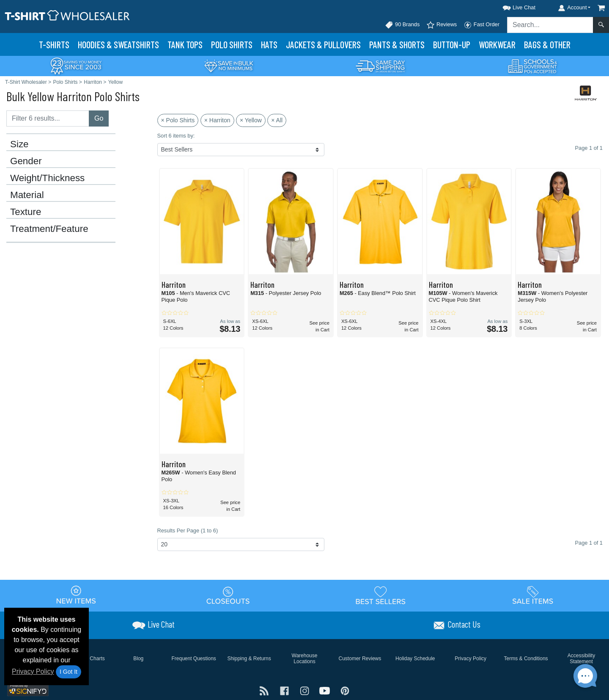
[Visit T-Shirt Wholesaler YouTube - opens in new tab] (326, 690)
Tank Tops (185, 44)
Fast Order (481, 25)
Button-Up (452, 44)
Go (99, 118)
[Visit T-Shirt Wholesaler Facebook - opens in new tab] (285, 690)
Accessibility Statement (581, 659)
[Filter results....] (48, 119)
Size (19, 144)
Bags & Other (547, 44)
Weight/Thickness (47, 178)
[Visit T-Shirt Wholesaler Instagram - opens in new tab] (305, 690)
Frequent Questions (193, 659)
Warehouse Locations (305, 659)
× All (277, 120)
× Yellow (251, 120)
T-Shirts (54, 44)
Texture (26, 212)
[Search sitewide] (550, 25)
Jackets (323, 44)
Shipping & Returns (249, 659)
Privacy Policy (33, 671)
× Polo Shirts (178, 120)
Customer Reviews (360, 659)
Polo (232, 44)
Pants (397, 44)
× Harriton (217, 120)
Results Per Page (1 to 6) (188, 531)
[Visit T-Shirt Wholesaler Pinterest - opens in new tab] (345, 690)
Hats (269, 44)
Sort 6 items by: (176, 136)
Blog (138, 659)
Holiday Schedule (415, 659)
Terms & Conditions (526, 659)
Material (27, 195)
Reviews (442, 25)
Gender (26, 161)
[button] (511, 6)
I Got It (69, 672)
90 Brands (402, 25)
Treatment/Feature (49, 229)
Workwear (497, 44)
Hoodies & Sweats (118, 44)
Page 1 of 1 (589, 543)
